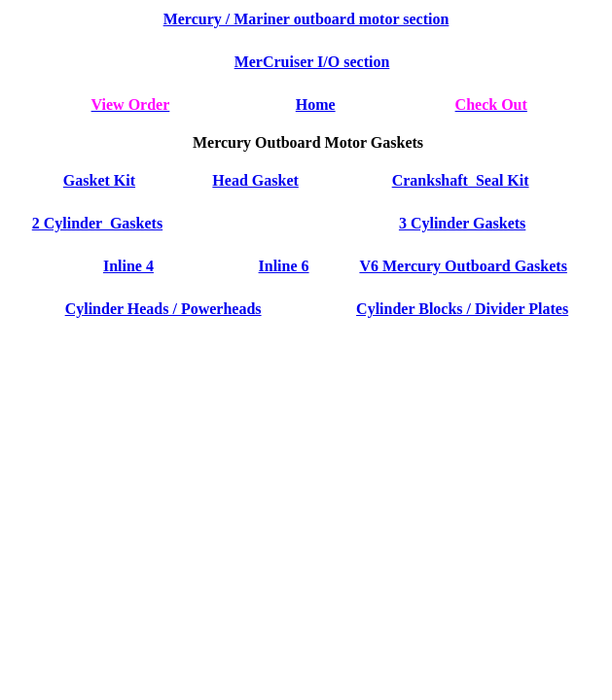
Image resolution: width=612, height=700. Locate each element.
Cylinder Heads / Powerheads (163, 309)
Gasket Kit (99, 180)
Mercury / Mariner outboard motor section (306, 19)
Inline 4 (128, 266)
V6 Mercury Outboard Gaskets (463, 266)
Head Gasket (255, 180)
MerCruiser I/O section (312, 62)
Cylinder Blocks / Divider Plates (462, 309)
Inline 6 (284, 266)
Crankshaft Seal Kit (461, 180)
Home (316, 105)
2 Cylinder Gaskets (97, 223)
